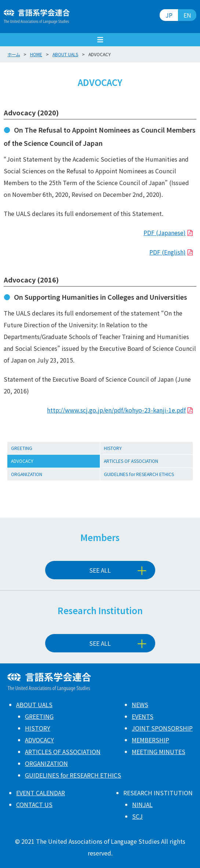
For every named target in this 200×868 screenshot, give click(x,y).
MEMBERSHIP (150, 740)
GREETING (22, 448)
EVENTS (143, 716)
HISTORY (113, 448)
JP (169, 15)
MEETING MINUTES (159, 752)
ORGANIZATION (27, 474)
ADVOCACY (22, 461)
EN (187, 15)
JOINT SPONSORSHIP (162, 728)
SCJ (137, 816)
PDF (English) (168, 252)
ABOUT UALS (34, 705)
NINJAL (142, 804)
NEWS (140, 705)
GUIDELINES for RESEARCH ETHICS (139, 474)
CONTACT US (34, 804)
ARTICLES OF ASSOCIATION (131, 461)
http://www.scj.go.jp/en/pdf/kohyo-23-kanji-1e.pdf (116, 410)
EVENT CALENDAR (41, 793)
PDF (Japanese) (165, 233)
